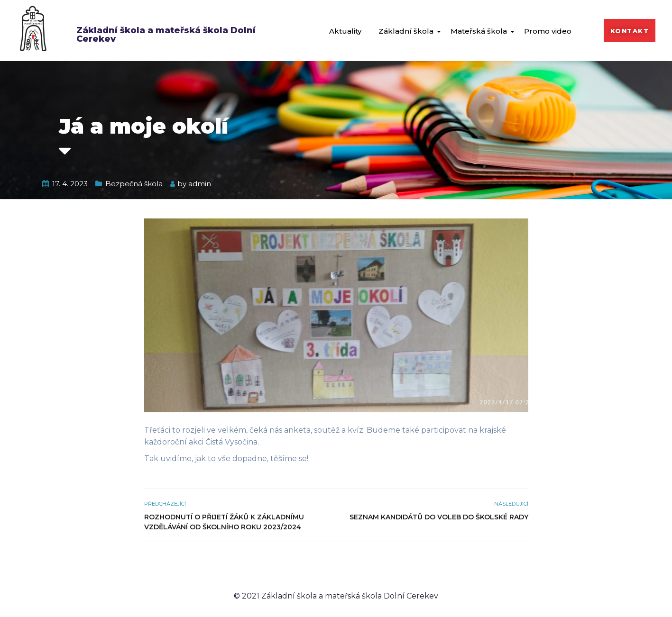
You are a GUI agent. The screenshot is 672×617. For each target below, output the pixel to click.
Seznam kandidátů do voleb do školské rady (439, 517)
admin (200, 184)
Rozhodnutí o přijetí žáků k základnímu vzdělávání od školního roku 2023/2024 (224, 522)
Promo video (548, 31)
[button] (630, 31)
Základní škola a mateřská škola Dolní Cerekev (166, 35)
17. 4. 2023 (70, 184)
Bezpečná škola (134, 184)
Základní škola (406, 31)
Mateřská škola (479, 31)
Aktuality (345, 31)
